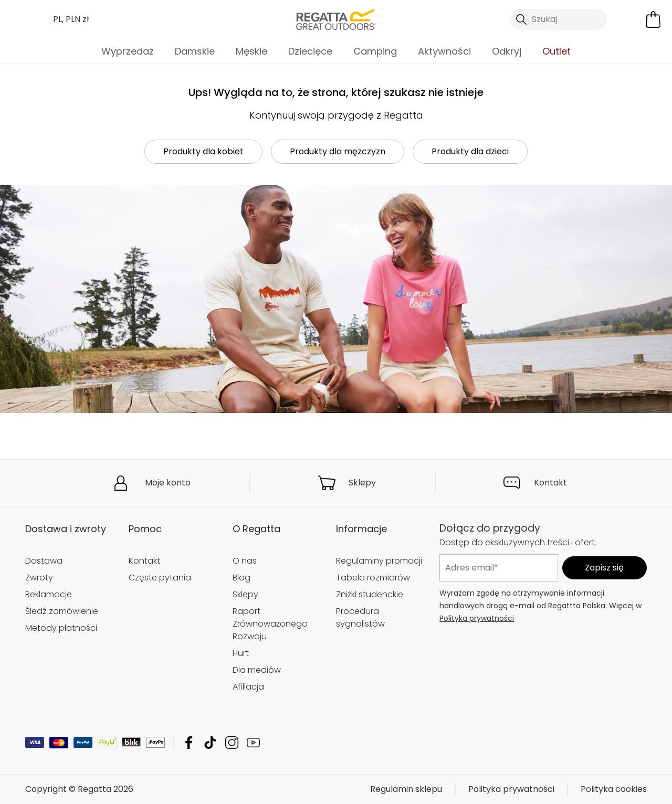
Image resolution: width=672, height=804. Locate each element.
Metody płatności (61, 628)
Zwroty (39, 578)
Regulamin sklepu (406, 789)
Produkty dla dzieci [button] (470, 151)
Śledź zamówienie (62, 611)
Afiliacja (248, 687)
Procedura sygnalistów (360, 617)
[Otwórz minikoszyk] (653, 19)
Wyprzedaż (128, 51)
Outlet (556, 51)
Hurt (241, 653)
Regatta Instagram (232, 742)
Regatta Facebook (189, 742)
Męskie (251, 51)
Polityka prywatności (477, 618)
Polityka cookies (614, 789)
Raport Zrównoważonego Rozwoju (270, 624)
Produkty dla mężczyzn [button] (338, 151)
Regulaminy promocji (379, 561)
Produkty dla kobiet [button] (203, 151)
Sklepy (362, 483)
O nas (245, 561)
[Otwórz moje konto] (629, 19)
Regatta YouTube (253, 742)
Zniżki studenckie (370, 594)
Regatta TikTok (210, 742)
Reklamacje (49, 594)
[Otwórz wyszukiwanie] (559, 19)
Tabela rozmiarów (373, 578)
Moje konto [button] (168, 483)
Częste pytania (160, 578)
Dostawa (44, 561)
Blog (241, 578)
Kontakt (550, 483)
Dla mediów (257, 670)
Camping (375, 51)
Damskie (195, 51)
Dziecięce (310, 51)
